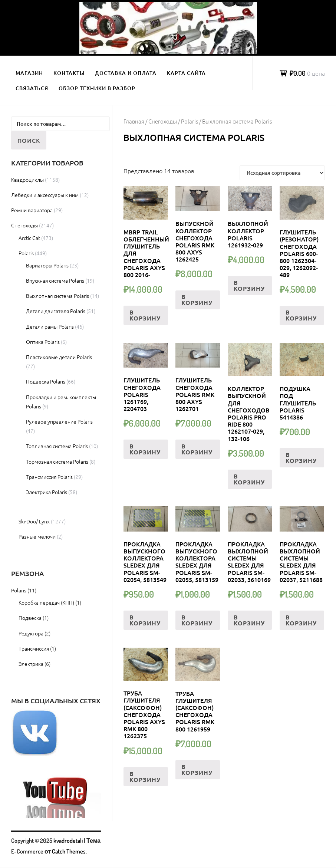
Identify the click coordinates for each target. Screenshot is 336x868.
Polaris (190, 121)
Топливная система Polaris (57, 446)
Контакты (69, 73)
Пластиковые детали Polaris (59, 357)
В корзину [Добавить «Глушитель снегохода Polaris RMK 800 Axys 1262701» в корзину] (197, 449)
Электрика (31, 664)
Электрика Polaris (47, 492)
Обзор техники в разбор (97, 88)
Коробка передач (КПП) (46, 602)
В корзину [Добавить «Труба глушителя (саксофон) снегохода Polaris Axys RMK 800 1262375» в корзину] (145, 777)
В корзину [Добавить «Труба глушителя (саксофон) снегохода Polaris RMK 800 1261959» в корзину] (197, 770)
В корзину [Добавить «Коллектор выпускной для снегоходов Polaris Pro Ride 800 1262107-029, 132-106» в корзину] (249, 479)
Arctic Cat (29, 238)
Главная (134, 121)
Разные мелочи (37, 536)
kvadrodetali (68, 841)
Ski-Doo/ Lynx (34, 521)
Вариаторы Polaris (47, 265)
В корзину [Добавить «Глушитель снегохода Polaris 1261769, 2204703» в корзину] (145, 449)
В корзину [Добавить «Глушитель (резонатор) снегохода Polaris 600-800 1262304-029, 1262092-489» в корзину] (301, 315)
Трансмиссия (34, 648)
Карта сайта (186, 73)
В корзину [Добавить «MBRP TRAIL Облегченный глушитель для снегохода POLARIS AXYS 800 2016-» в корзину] (145, 315)
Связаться (32, 88)
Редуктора (31, 633)
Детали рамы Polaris (50, 326)
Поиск (29, 140)
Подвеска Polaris (46, 381)
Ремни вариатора (32, 210)
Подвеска (30, 618)
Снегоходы (163, 121)
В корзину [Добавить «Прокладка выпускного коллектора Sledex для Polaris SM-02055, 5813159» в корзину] (197, 620)
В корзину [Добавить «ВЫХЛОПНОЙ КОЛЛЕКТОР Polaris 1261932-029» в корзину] (249, 285)
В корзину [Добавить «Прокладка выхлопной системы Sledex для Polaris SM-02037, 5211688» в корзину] (301, 620)
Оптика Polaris (43, 342)
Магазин (29, 73)
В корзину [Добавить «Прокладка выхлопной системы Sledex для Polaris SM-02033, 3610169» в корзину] (249, 620)
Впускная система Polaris (55, 280)
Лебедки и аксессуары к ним (45, 195)
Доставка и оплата (126, 73)
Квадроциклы (27, 180)
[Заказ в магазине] (282, 173)
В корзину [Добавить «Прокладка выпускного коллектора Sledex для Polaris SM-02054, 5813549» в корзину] (145, 620)
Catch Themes (69, 851)
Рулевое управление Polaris (59, 421)
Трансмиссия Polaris (49, 477)
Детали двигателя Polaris (56, 311)
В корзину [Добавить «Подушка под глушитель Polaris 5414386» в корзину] (301, 458)
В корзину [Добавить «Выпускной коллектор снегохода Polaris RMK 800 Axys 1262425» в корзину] (197, 300)
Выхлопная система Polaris (57, 296)
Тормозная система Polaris (57, 461)
